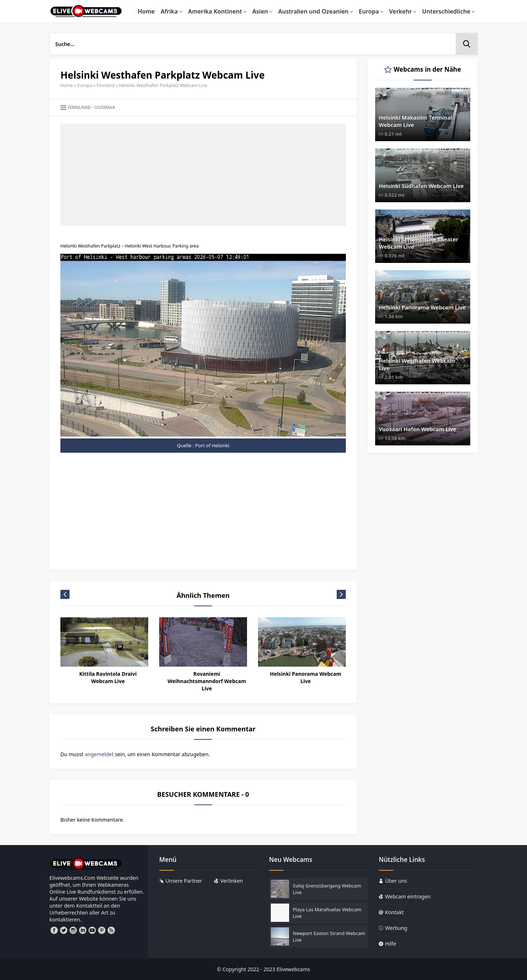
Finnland (106, 85)
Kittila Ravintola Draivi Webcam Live (108, 677)
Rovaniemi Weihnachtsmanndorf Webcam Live (207, 681)
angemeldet (99, 754)
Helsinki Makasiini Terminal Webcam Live (415, 121)
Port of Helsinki (212, 445)
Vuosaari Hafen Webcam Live (418, 429)
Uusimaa (105, 107)
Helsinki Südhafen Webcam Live (421, 186)
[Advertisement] (203, 175)
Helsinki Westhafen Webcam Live (417, 364)
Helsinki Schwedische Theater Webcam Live (418, 243)
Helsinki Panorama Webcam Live (306, 677)
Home (67, 85)
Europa (85, 85)
